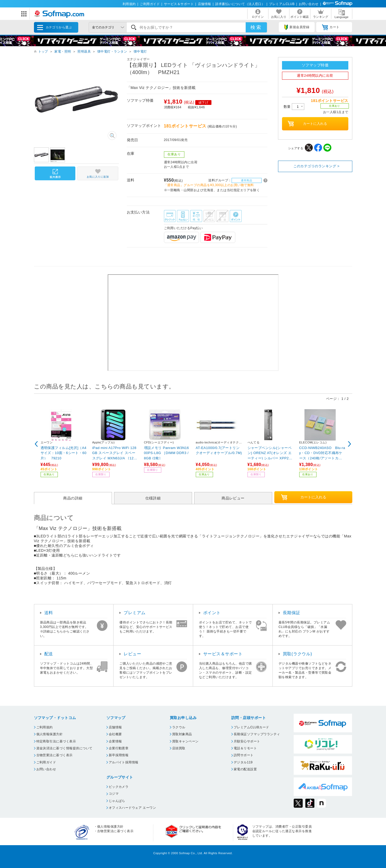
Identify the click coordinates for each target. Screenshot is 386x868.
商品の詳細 (73, 498)
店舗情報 (205, 4)
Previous (37, 444)
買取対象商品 (182, 734)
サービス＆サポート (179, 4)
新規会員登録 (297, 27)
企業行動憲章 (119, 748)
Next (350, 444)
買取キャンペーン (185, 741)
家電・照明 (63, 52)
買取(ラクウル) (298, 654)
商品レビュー (233, 498)
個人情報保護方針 (50, 734)
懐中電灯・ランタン (112, 52)
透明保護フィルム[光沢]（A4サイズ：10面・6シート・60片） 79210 (64, 453)
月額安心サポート (247, 741)
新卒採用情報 (119, 755)
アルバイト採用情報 (124, 762)
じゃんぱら (117, 801)
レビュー (132, 654)
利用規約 (129, 4)
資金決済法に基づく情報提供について (64, 748)
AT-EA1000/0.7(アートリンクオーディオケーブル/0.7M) (219, 450)
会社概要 (115, 734)
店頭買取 (179, 748)
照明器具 (84, 52)
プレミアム (135, 613)
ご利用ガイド (150, 4)
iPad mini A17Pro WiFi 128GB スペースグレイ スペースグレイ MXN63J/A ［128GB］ (116, 453)
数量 (294, 107)
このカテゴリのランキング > (316, 166)
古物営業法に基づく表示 (55, 755)
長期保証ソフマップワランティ (257, 734)
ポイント (212, 613)
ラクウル (179, 727)
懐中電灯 (140, 52)
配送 (49, 654)
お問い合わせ (309, 4)
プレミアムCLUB (282, 4)
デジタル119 (243, 762)
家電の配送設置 (245, 769)
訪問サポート (244, 755)
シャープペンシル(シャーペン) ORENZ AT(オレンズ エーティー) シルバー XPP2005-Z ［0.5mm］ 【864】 (270, 453)
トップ (43, 52)
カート (331, 27)
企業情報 (115, 741)
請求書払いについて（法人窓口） (240, 4)
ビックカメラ (119, 787)
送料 (49, 613)
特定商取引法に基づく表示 (56, 741)
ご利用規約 (45, 727)
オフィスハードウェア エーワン (133, 808)
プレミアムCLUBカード (251, 727)
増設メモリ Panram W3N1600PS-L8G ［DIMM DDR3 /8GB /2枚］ (167, 453)
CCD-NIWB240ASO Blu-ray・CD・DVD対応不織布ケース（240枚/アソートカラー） (322, 453)
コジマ (114, 794)
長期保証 (292, 613)
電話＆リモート (245, 748)
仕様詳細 (153, 498)
